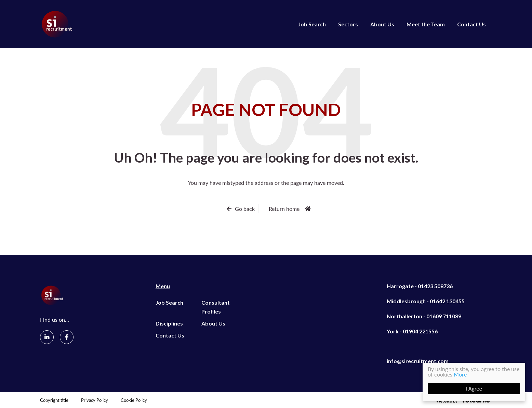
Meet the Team (426, 24)
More (460, 374)
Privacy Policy (95, 400)
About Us (382, 24)
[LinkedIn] (47, 337)
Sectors (348, 24)
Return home (284, 209)
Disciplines (169, 323)
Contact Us (471, 24)
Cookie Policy (134, 400)
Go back (245, 209)
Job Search (312, 24)
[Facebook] (67, 337)
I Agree (474, 389)
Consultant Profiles (216, 307)
